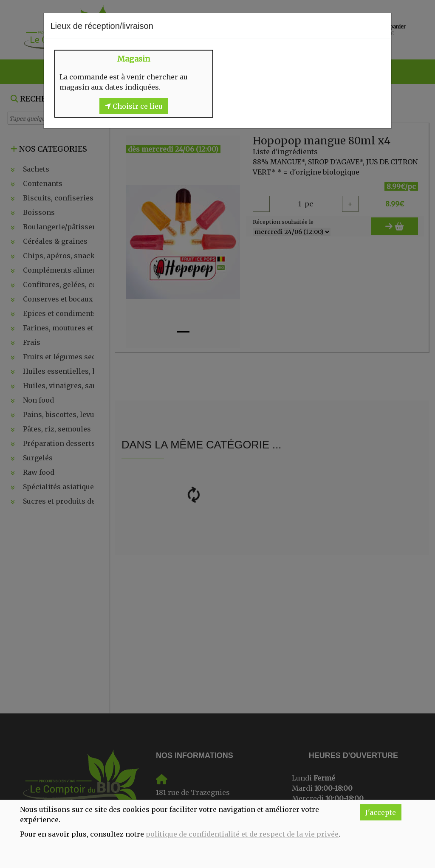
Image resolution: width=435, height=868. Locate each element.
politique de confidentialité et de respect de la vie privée (242, 834)
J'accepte (381, 812)
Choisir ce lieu (134, 106)
